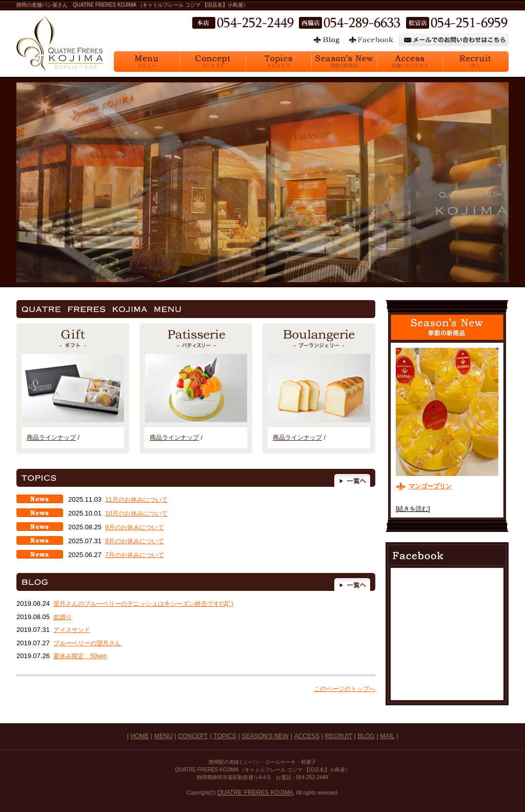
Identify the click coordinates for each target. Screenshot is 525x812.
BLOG (366, 736)
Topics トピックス (278, 62)
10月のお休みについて (136, 513)
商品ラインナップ (51, 438)
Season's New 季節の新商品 (344, 62)
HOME (139, 736)
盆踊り (63, 617)
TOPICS (225, 736)
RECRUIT (339, 736)
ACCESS (307, 736)
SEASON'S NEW (265, 736)
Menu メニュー (147, 62)
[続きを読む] (413, 509)
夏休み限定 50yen (80, 656)
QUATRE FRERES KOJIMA (255, 793)
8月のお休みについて (135, 541)
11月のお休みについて (136, 500)
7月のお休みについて (135, 555)
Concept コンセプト (213, 62)
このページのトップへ (345, 689)
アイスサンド (72, 630)
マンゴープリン (430, 486)
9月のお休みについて (135, 527)
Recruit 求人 (476, 62)
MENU (163, 736)
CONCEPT (193, 736)
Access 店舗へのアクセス (410, 62)
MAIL (388, 736)
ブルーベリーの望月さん (87, 643)
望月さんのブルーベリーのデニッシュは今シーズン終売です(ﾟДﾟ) (143, 604)
